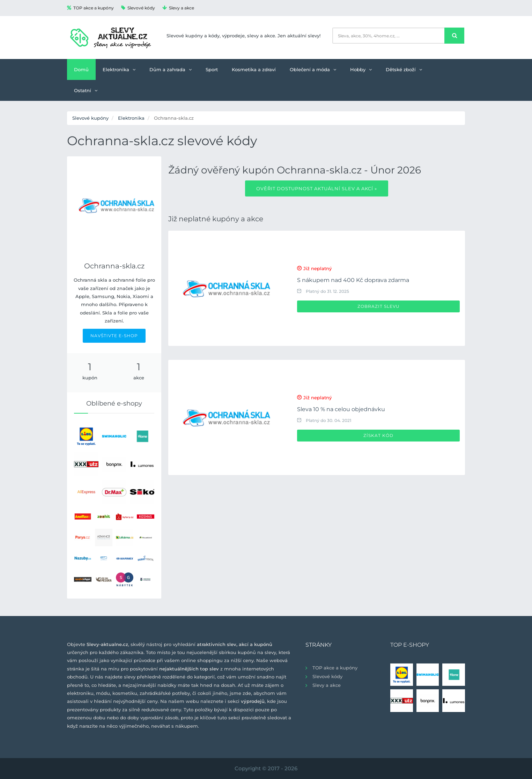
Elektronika (119, 69)
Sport (212, 69)
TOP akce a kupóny (90, 8)
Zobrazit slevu (379, 306)
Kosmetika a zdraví (254, 69)
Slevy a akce (178, 8)
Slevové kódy (138, 8)
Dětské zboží (404, 69)
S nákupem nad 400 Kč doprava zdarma (353, 280)
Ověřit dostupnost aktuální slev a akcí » (317, 188)
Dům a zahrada (171, 69)
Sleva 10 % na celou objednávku (341, 409)
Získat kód (378, 435)
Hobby (361, 69)
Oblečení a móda (313, 69)
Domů (81, 69)
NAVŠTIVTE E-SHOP (114, 336)
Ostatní (86, 90)
